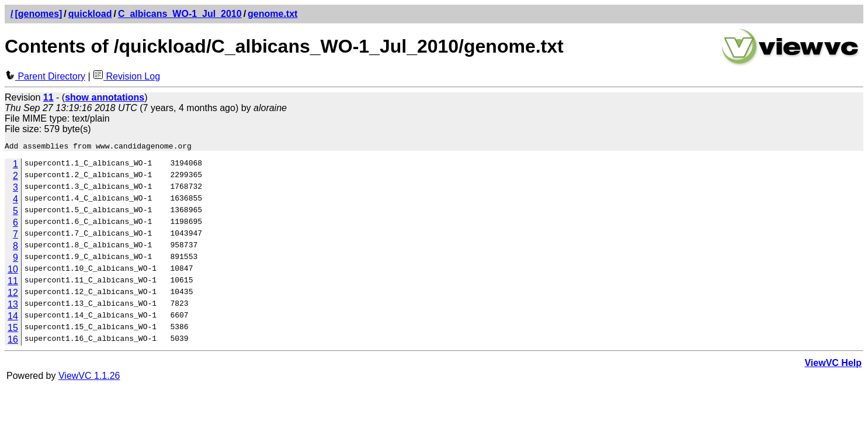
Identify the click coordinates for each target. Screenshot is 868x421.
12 (13, 294)
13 (13, 306)
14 (13, 318)
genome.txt (272, 14)
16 (13, 341)
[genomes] (38, 14)
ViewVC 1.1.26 (89, 377)
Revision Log (126, 76)
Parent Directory (45, 76)
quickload (90, 14)
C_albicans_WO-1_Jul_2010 (180, 14)
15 (13, 329)
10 (13, 271)
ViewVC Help (833, 365)
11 (13, 283)
